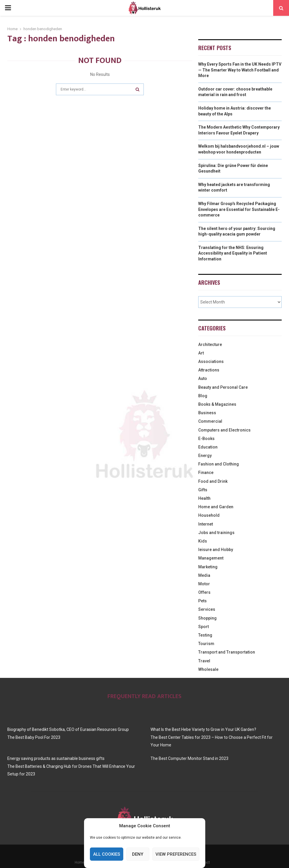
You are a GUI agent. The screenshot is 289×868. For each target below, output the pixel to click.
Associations (211, 361)
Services (207, 609)
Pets (202, 601)
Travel (204, 661)
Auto (203, 378)
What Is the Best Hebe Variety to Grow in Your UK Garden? (203, 729)
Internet (206, 524)
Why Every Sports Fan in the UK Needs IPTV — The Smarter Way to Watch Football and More (240, 70)
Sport (204, 627)
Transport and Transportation (227, 652)
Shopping (207, 618)
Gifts (203, 490)
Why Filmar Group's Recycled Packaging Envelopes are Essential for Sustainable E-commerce (239, 209)
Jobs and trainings (216, 533)
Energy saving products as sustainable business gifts (56, 758)
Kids (203, 541)
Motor (204, 584)
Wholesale (208, 669)
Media (204, 575)
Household (209, 515)
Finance (206, 473)
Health (204, 498)
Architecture (210, 345)
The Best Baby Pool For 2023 (34, 737)
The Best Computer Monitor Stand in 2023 (189, 758)
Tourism (206, 644)
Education (208, 447)
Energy (205, 456)
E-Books (206, 439)
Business (207, 413)
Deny (138, 854)
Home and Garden (216, 507)
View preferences (176, 854)
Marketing (208, 567)
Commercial (210, 421)
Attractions (209, 370)
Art (201, 353)
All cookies (107, 854)
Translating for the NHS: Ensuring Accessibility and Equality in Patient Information (233, 253)
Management (211, 558)
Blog (203, 396)
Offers (204, 592)
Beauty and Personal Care (223, 387)
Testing (205, 635)
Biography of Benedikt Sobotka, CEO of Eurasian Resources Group (68, 729)
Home (79, 862)
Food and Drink (213, 481)
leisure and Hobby (216, 550)
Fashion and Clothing (219, 464)
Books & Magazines (217, 404)
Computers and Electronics (224, 430)
